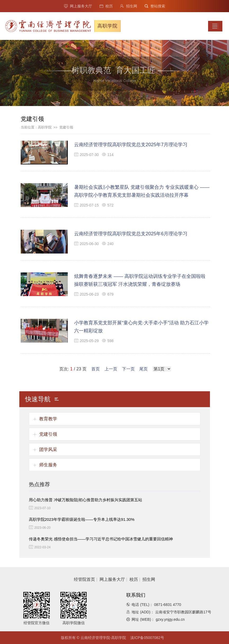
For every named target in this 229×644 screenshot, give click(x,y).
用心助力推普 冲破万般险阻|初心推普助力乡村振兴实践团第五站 (86, 500)
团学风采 (48, 450)
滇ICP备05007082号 (147, 638)
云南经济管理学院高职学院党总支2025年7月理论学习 (131, 145)
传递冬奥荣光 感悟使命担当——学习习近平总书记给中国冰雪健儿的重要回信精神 (101, 539)
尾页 (143, 369)
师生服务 (48, 465)
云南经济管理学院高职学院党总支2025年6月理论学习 (131, 234)
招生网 (129, 6)
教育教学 (48, 419)
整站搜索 (155, 6)
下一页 (128, 369)
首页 (96, 369)
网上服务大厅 (78, 6)
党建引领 (66, 127)
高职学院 (45, 127)
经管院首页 (84, 579)
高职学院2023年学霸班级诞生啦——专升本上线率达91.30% (82, 519)
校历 (106, 6)
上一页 (111, 369)
